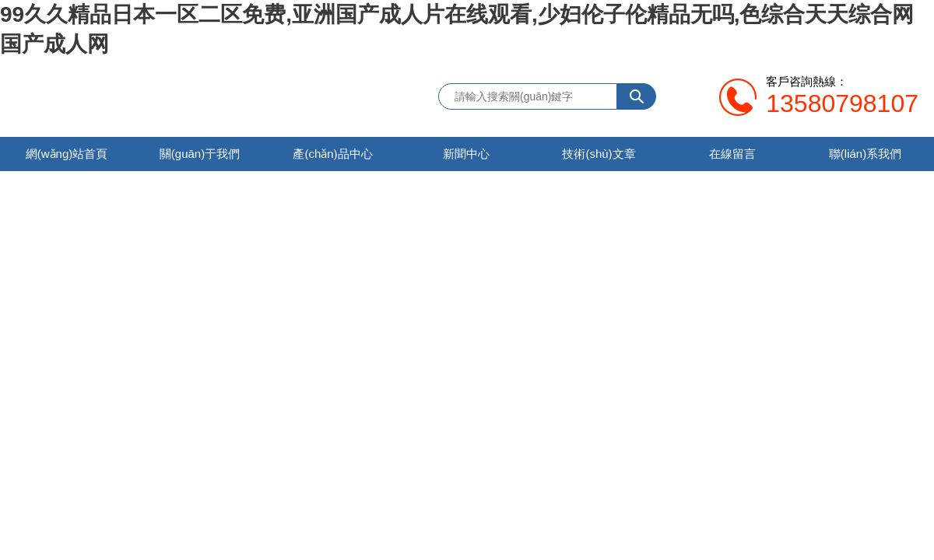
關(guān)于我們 (200, 154)
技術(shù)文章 (599, 154)
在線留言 (732, 154)
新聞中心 (466, 154)
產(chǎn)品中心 (332, 154)
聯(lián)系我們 (865, 154)
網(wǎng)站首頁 (67, 154)
